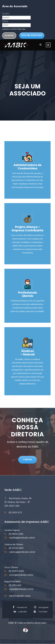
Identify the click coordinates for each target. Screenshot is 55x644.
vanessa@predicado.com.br (22, 556)
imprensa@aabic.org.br (20, 600)
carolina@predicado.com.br (22, 542)
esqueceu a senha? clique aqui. (14, 29)
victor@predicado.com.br (21, 579)
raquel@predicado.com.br (21, 593)
